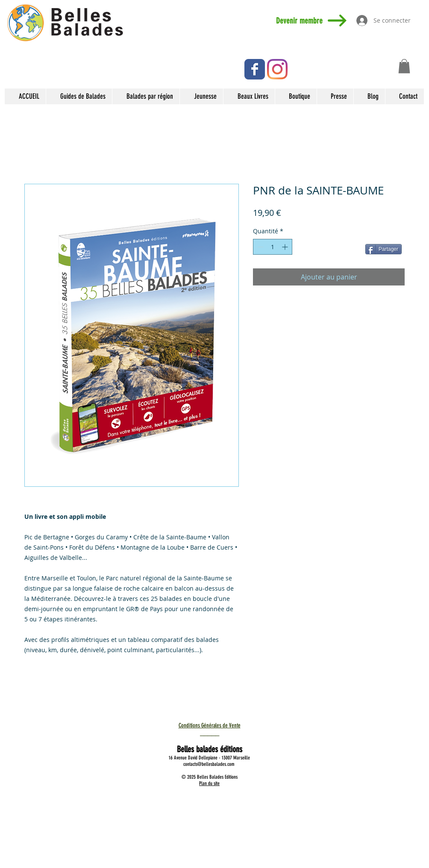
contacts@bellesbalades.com (209, 764)
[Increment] (286, 247)
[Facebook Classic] (255, 69)
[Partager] (383, 249)
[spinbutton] (273, 247)
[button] (404, 66)
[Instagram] (277, 69)
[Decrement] (260, 247)
